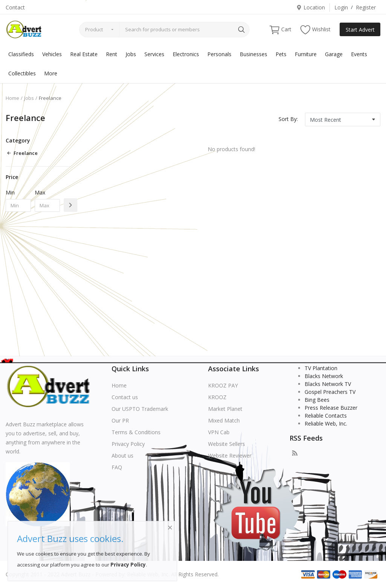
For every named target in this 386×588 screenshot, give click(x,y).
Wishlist (316, 30)
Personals (219, 54)
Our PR (120, 420)
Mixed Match (224, 420)
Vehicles (52, 54)
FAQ (117, 467)
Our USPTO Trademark (140, 409)
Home (12, 98)
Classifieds (21, 54)
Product (94, 29)
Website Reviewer (230, 456)
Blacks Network (324, 376)
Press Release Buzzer (331, 408)
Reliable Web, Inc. (326, 423)
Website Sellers (227, 444)
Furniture (306, 54)
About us (123, 456)
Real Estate (84, 54)
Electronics (186, 54)
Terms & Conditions (136, 432)
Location (311, 7)
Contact (15, 7)
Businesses (254, 54)
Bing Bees (317, 400)
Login (341, 7)
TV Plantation (321, 368)
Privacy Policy (128, 444)
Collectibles (22, 73)
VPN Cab (219, 432)
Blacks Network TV (328, 384)
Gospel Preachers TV (330, 392)
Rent (112, 54)
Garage (334, 54)
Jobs (131, 54)
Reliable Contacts (326, 416)
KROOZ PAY (223, 385)
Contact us (125, 397)
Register (366, 7)
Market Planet (225, 409)
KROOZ (217, 397)
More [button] (51, 73)
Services (154, 54)
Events (359, 54)
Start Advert (360, 30)
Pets (281, 54)
